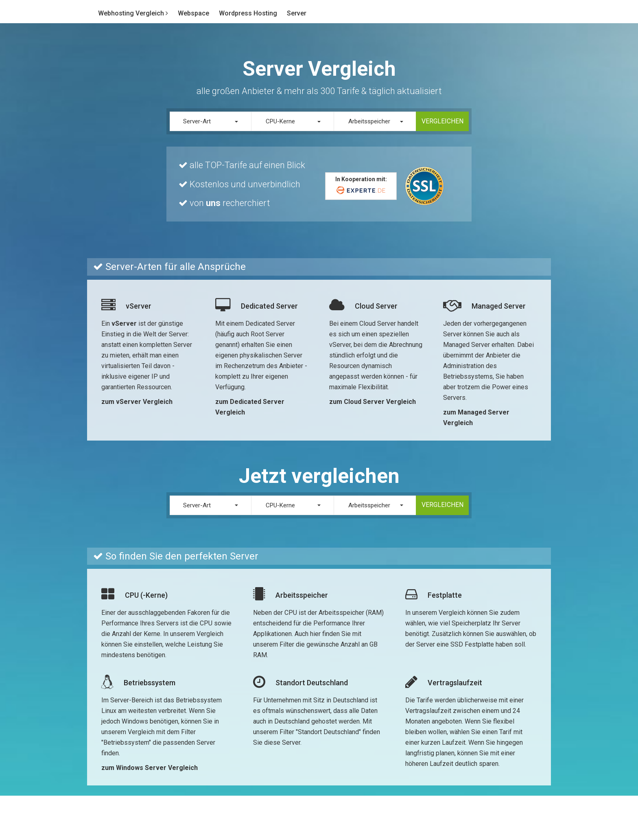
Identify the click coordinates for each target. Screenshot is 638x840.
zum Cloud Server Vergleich (373, 402)
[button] (211, 122)
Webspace (193, 13)
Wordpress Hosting (248, 13)
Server (297, 13)
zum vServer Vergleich (137, 402)
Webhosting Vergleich (133, 13)
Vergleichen (442, 121)
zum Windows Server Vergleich (150, 768)
